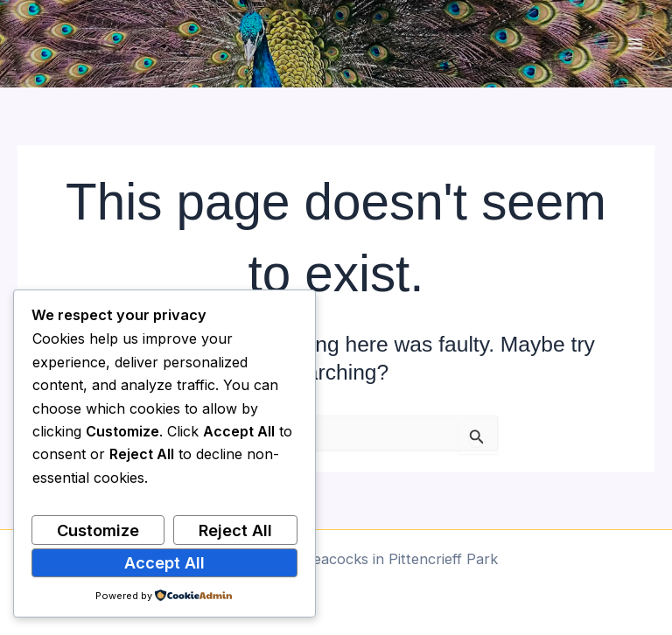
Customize (98, 530)
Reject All (235, 530)
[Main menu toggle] (635, 44)
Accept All (164, 562)
